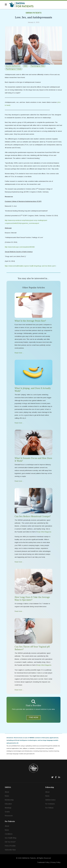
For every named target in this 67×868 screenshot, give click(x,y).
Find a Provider (10, 846)
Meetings (8, 808)
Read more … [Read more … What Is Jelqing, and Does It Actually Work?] (19, 423)
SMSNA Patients (34, 13)
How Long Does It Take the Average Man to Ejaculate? (32, 599)
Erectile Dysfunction (13, 66)
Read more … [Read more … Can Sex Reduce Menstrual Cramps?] (19, 562)
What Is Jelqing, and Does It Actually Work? (33, 390)
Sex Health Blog (11, 838)
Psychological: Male (38, 66)
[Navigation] (6, 5)
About (7, 792)
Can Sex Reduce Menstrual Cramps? (33, 516)
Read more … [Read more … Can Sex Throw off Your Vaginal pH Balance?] (19, 690)
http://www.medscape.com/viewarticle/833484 (20, 247)
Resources (9, 816)
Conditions (9, 834)
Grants (7, 812)
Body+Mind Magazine (44, 665)
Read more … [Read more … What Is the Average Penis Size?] (19, 353)
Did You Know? (10, 842)
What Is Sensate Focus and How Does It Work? (33, 460)
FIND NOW (33, 717)
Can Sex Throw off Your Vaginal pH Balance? (32, 648)
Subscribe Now (10, 850)
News (7, 796)
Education (8, 804)
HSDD (25, 66)
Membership (9, 800)
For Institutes (50, 804)
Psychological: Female (14, 69)
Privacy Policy (56, 862)
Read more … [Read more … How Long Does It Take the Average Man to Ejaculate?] (19, 611)
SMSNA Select (50, 800)
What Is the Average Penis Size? (30, 321)
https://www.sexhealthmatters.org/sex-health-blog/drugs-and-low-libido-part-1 (30, 266)
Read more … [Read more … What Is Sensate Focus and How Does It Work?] (19, 481)
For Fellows (49, 808)
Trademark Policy (43, 862)
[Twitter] (52, 777)
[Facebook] (56, 777)
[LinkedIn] (59, 777)
